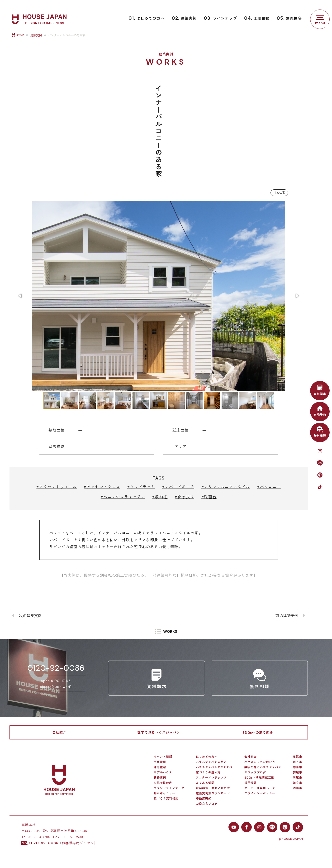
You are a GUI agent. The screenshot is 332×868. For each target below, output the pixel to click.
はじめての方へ (147, 18)
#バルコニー (269, 487)
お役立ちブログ (207, 804)
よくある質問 (205, 783)
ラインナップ (220, 18)
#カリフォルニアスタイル (226, 487)
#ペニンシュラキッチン (123, 497)
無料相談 (320, 431)
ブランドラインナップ (169, 788)
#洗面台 (209, 497)
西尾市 (297, 777)
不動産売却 (204, 798)
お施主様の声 (163, 783)
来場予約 (320, 410)
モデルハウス (163, 772)
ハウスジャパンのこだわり (214, 767)
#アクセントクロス (102, 487)
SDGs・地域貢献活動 (259, 777)
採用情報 (251, 783)
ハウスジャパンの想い (211, 762)
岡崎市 (297, 788)
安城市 (297, 772)
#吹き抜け (185, 497)
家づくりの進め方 (208, 772)
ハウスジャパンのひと (260, 762)
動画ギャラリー (164, 793)
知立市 (297, 783)
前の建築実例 (287, 615)
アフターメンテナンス (211, 777)
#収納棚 (160, 497)
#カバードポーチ (178, 487)
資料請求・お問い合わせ (213, 788)
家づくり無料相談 (166, 798)
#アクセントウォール (57, 487)
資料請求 (320, 389)
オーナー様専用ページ (260, 788)
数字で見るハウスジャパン (159, 732)
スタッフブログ (255, 772)
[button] (20, 296)
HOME (20, 35)
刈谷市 (297, 762)
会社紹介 (59, 732)
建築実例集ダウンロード (213, 793)
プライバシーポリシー (260, 793)
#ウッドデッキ (141, 487)
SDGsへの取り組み (258, 732)
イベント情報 (163, 757)
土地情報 (257, 18)
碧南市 (297, 767)
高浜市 (297, 757)
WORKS (170, 632)
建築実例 (184, 18)
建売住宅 (289, 18)
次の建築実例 (30, 615)
